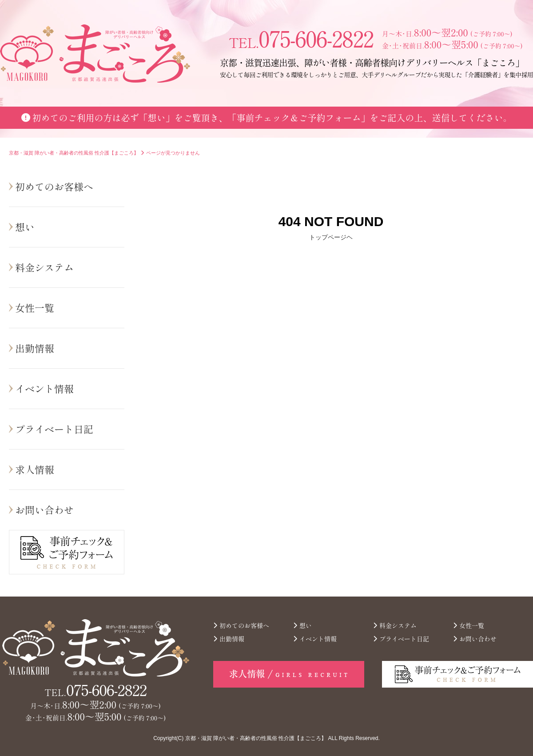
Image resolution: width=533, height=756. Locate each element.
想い (25, 227)
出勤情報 (35, 348)
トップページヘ (331, 237)
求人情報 (35, 469)
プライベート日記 (54, 429)
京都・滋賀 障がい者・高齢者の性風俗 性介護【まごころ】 (256, 738)
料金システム (44, 267)
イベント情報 (44, 388)
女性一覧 (35, 307)
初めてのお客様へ (54, 186)
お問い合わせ (44, 509)
